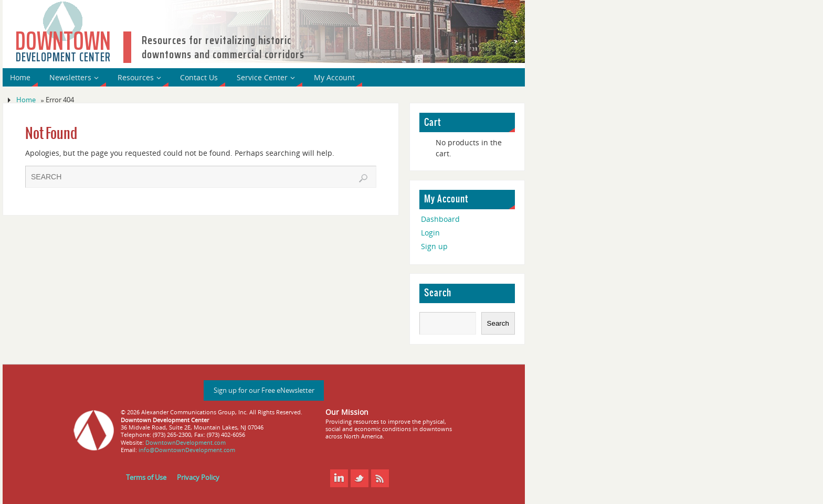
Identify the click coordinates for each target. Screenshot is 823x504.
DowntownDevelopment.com (186, 442)
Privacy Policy (198, 478)
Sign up (434, 246)
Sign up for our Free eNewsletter (264, 390)
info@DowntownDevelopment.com (187, 450)
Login (430, 233)
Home (26, 100)
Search (438, 293)
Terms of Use (146, 478)
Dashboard (440, 219)
